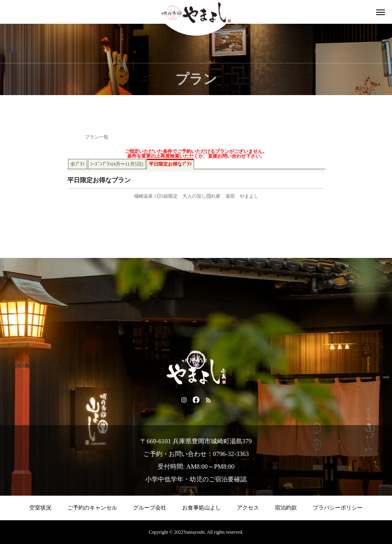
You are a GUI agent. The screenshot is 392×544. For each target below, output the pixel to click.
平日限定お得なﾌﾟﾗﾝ (170, 164)
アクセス (248, 508)
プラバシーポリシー (338, 508)
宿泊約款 (286, 508)
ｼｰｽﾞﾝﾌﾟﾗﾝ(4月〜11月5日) (117, 164)
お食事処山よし (202, 508)
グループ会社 (150, 508)
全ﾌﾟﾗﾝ (78, 164)
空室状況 (40, 508)
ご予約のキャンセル (92, 508)
